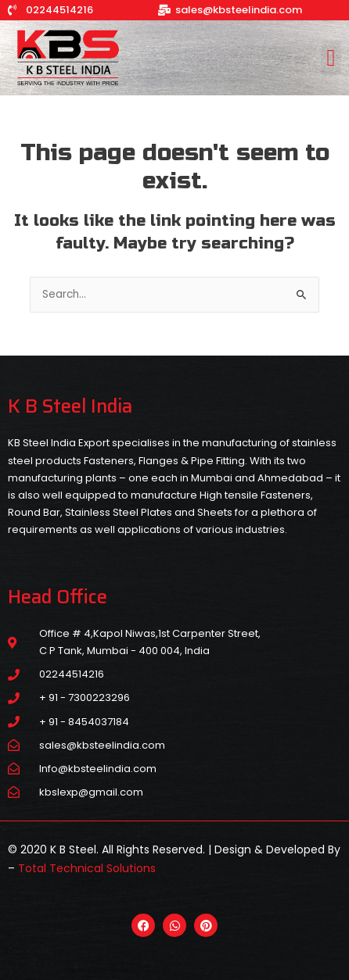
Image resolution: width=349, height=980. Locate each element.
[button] (331, 58)
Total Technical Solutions (87, 868)
